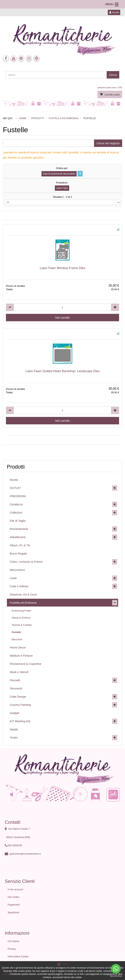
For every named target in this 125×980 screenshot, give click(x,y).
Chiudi (62, 964)
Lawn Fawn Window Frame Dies (62, 268)
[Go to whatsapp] (116, 969)
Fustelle (16, 632)
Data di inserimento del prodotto (59, 174)
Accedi (114, 12)
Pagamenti (14, 905)
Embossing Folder (22, 611)
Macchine (17, 639)
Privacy (12, 949)
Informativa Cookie (18, 956)
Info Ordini (13, 897)
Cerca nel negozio (108, 143)
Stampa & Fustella (22, 625)
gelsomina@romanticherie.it (25, 854)
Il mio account (15, 889)
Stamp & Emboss (21, 618)
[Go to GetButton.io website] (116, 976)
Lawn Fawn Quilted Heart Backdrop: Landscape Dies (62, 371)
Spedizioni (13, 912)
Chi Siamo (13, 941)
